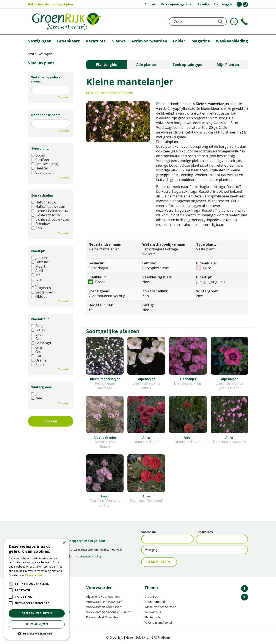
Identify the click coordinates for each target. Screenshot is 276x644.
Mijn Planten (228, 65)
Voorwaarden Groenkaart (104, 607)
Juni (36, 279)
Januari (39, 258)
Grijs (37, 347)
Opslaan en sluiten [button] (37, 613)
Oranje (39, 360)
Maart (38, 266)
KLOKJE (234, 22)
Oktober (40, 296)
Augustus (41, 288)
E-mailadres (204, 532)
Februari (40, 262)
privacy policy (92, 556)
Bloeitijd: (38, 251)
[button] (37, 633)
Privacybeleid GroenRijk (102, 617)
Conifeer (40, 160)
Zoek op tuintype (187, 65)
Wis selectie (63, 97)
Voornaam (148, 532)
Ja (35, 394)
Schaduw (40, 224)
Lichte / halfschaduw (50, 211)
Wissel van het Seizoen (160, 607)
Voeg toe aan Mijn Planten (112, 93)
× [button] (64, 543)
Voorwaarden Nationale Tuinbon (109, 612)
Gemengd (41, 343)
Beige (38, 326)
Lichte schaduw (46, 215)
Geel (37, 339)
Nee (37, 398)
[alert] (37, 589)
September (42, 292)
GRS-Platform (161, 637)
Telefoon (245, 22)
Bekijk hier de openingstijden (50, 4)
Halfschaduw (44, 202)
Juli (36, 284)
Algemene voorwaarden (103, 597)
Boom (38, 155)
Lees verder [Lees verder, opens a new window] (35, 575)
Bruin (38, 334)
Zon (37, 228)
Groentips (151, 597)
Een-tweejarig (45, 164)
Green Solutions (137, 637)
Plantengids (106, 65)
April (37, 271)
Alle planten (147, 65)
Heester (40, 168)
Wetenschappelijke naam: (46, 79)
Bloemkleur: (40, 319)
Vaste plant (42, 172)
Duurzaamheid (155, 602)
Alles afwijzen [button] (37, 624)
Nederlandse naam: (46, 115)
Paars (38, 365)
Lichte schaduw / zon (50, 219)
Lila (36, 356)
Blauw (38, 330)
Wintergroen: (42, 387)
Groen (38, 352)
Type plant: (40, 148)
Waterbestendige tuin (159, 622)
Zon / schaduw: (43, 195)
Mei (36, 275)
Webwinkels (153, 612)
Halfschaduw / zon (48, 206)
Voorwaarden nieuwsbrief (104, 602)
